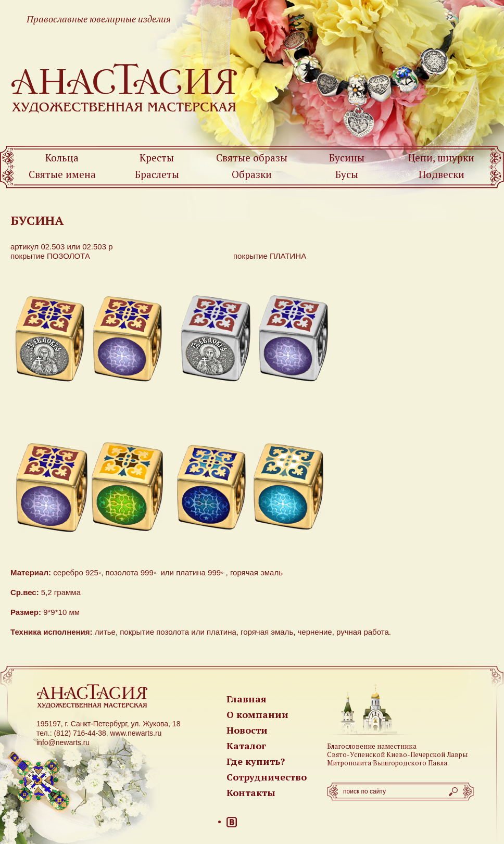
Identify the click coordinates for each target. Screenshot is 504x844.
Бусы (347, 174)
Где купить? (256, 761)
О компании (257, 714)
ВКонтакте (232, 822)
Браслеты (157, 174)
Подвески (442, 174)
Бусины (347, 158)
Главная (247, 699)
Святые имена (62, 174)
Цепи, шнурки (441, 158)
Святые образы (252, 158)
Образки (252, 174)
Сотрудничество (267, 777)
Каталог (246, 746)
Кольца (62, 158)
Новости (247, 730)
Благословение (351, 746)
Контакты (251, 792)
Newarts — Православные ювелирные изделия (125, 88)
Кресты (157, 158)
